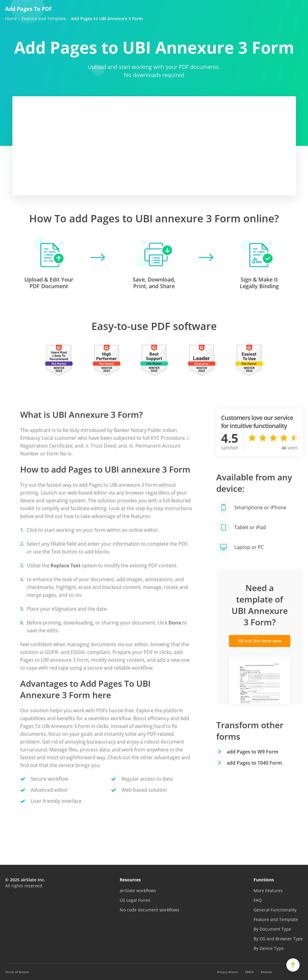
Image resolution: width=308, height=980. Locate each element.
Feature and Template (276, 919)
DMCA (249, 972)
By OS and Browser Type (278, 939)
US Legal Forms (135, 900)
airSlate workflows (138, 891)
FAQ (258, 900)
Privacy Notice (228, 972)
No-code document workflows (149, 910)
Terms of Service (17, 972)
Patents (266, 972)
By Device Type (269, 948)
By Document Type (272, 929)
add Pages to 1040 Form (254, 763)
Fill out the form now (260, 641)
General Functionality (275, 910)
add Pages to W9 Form (253, 752)
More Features (268, 891)
